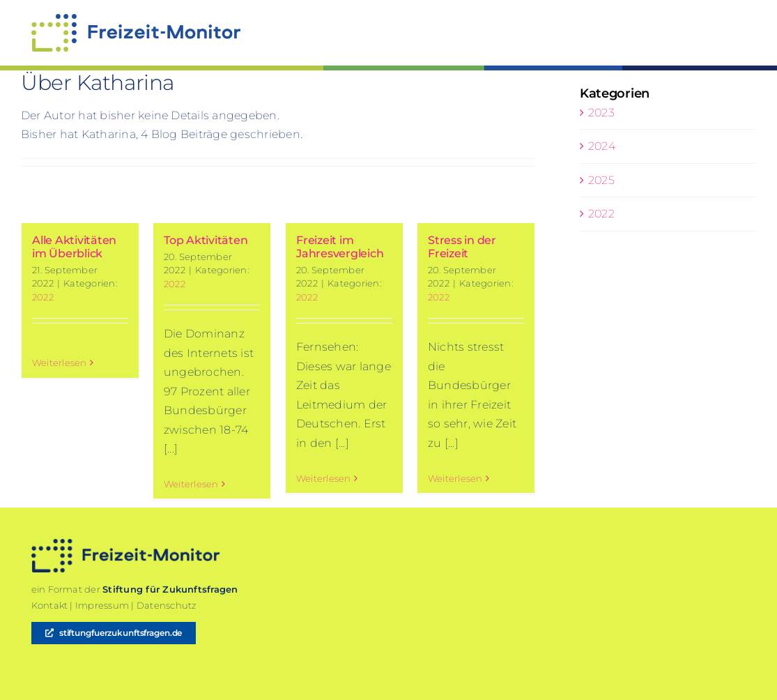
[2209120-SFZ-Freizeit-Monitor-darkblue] (125, 544)
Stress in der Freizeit (462, 247)
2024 (602, 146)
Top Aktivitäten (206, 240)
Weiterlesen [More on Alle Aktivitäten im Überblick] (60, 484)
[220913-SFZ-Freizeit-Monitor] (136, 19)
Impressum (102, 605)
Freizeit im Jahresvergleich (340, 247)
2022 (43, 297)
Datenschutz (167, 605)
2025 (601, 180)
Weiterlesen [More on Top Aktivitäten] (191, 484)
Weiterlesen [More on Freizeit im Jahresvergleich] (324, 483)
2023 (601, 113)
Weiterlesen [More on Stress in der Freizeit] (455, 483)
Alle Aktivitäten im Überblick (74, 247)
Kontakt (50, 605)
